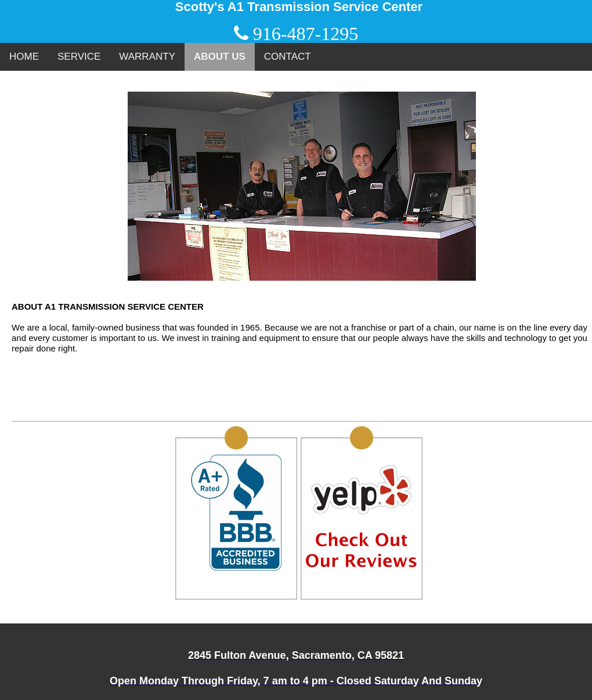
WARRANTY (147, 57)
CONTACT (288, 57)
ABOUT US (220, 57)
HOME (24, 57)
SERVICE (79, 57)
